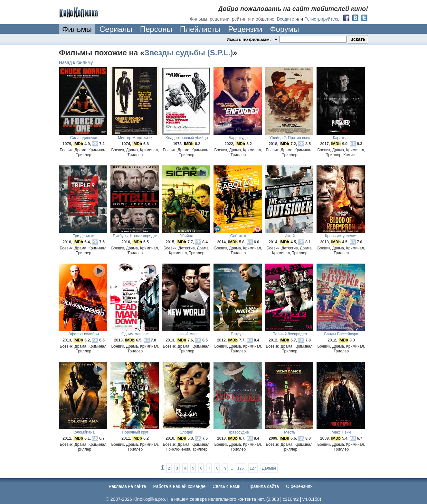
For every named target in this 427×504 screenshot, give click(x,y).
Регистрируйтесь (322, 19)
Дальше (269, 468)
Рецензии (245, 29)
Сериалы (116, 29)
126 (241, 468)
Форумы (284, 29)
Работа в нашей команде (180, 486)
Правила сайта (263, 486)
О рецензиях (299, 486)
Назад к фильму (76, 62)
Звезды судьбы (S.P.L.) (189, 53)
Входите (286, 19)
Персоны (156, 29)
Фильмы (77, 29)
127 (253, 468)
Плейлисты (200, 29)
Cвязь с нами (226, 486)
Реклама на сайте (128, 486)
